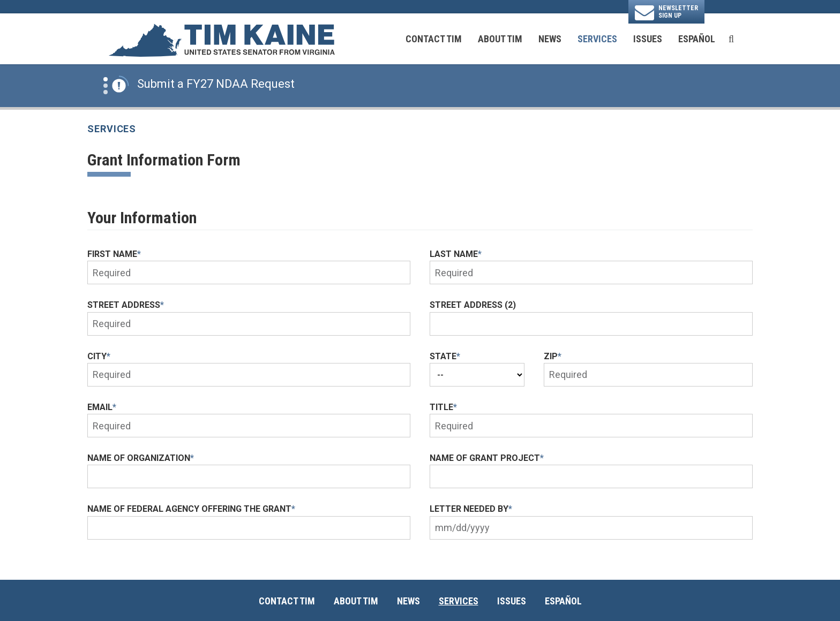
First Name (114, 254)
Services (597, 39)
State (445, 356)
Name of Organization (141, 458)
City (99, 356)
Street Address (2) (473, 305)
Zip (553, 356)
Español (697, 39)
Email (102, 407)
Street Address (126, 305)
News (550, 39)
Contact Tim (434, 39)
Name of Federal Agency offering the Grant (191, 509)
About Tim (500, 39)
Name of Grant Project (487, 458)
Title (443, 407)
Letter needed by (471, 509)
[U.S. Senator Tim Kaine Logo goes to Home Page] (221, 39)
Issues (648, 39)
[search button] (731, 39)
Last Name (456, 254)
